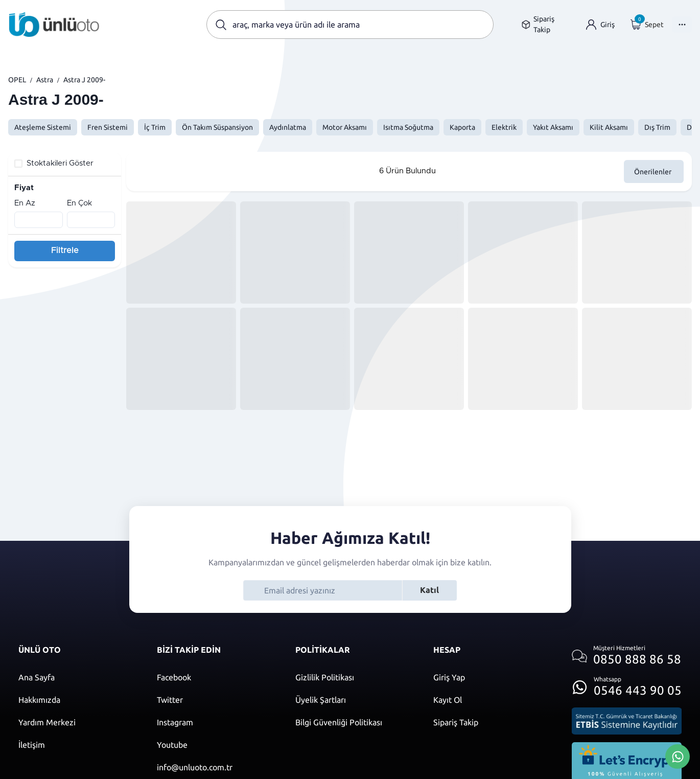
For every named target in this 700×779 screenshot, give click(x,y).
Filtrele (65, 250)
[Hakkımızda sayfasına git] (77, 700)
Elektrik (504, 127)
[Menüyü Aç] (682, 25)
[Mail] (216, 767)
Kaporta (462, 127)
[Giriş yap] (600, 25)
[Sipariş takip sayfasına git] (546, 25)
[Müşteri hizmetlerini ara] (627, 656)
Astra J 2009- (84, 80)
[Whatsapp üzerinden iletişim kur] (627, 684)
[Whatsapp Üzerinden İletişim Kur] (678, 755)
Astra (45, 80)
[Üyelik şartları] (354, 700)
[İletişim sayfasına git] (77, 745)
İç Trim (155, 127)
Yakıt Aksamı (553, 127)
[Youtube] (216, 745)
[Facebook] (216, 677)
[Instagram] (216, 722)
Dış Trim (657, 127)
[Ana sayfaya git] (54, 25)
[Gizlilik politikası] (354, 677)
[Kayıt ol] (492, 700)
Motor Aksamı (345, 127)
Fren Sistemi (108, 127)
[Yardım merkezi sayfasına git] (77, 722)
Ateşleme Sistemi (43, 127)
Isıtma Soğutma (408, 127)
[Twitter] (216, 700)
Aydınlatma (288, 127)
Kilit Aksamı (609, 127)
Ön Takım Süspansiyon (217, 127)
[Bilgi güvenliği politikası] (354, 722)
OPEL (17, 80)
